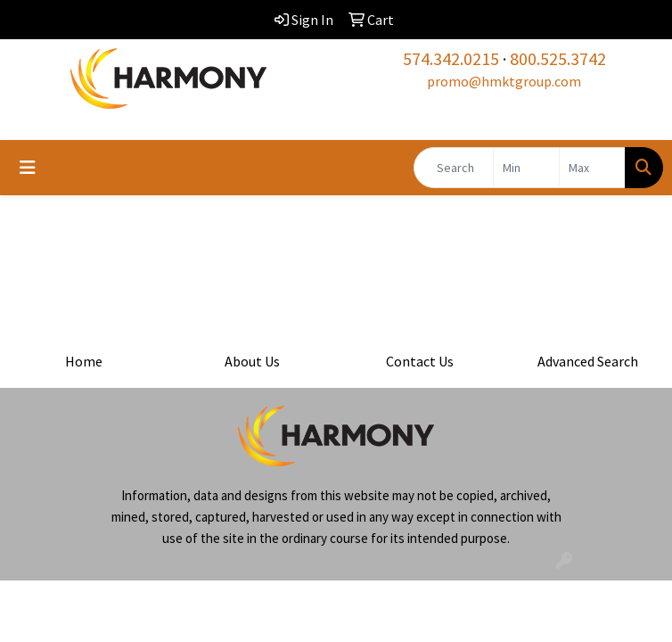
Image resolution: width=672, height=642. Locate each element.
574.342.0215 (451, 58)
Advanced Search (588, 361)
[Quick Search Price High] (592, 168)
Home (84, 361)
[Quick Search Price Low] (526, 168)
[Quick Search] (454, 168)
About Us (252, 361)
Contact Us (420, 361)
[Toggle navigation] (28, 168)
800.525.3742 (558, 58)
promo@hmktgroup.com (504, 81)
